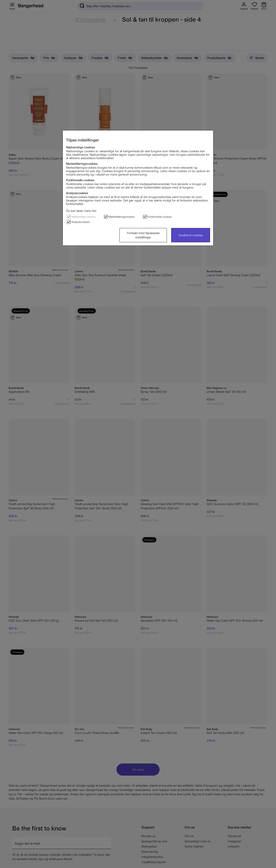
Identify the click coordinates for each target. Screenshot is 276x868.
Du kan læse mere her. (81, 211)
